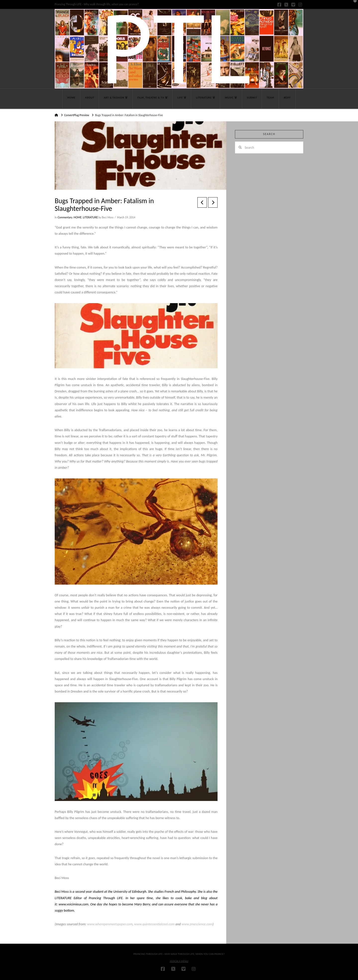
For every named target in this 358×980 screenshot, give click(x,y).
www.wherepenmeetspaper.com (110, 924)
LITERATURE (90, 217)
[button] (353, 5)
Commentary (65, 217)
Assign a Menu (179, 961)
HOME (78, 217)
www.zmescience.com (197, 924)
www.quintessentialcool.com (154, 924)
